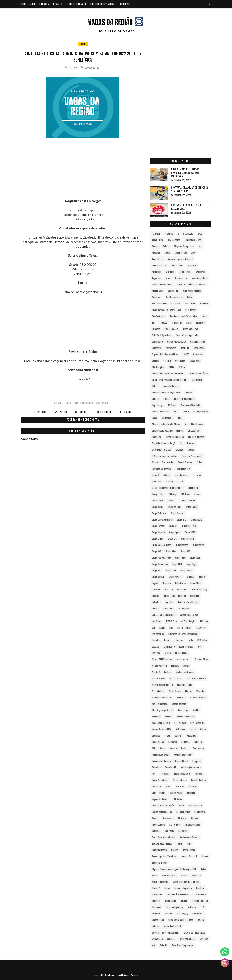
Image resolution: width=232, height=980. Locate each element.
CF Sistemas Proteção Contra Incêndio (170, 380)
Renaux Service (183, 812)
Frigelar (170, 482)
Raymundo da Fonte (161, 799)
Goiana (197, 494)
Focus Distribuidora (161, 475)
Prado (168, 787)
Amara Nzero (158, 259)
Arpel (168, 278)
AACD (200, 234)
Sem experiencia (159, 850)
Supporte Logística (183, 888)
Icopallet (156, 590)
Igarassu (169, 590)
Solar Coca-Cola (169, 876)
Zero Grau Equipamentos (183, 945)
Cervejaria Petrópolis (199, 374)
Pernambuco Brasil (161, 755)
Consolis (188, 393)
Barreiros (176, 304)
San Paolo (169, 831)
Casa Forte (180, 361)
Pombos (198, 774)
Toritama (191, 907)
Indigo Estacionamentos (175, 596)
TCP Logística (200, 895)
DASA (176, 412)
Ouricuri (179, 736)
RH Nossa (182, 818)
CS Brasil (172, 405)
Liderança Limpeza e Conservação (183, 634)
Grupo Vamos (187, 571)
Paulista (198, 742)
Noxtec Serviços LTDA (162, 729)
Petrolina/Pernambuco (191, 767)
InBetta (156, 596)
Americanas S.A (159, 266)
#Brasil (58, 403)
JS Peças (204, 621)
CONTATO (58, 4)
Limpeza (168, 640)
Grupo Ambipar (175, 507)
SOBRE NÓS (126, 4)
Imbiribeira (182, 590)
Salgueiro (156, 831)
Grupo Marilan (188, 539)
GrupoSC (190, 577)
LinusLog (180, 640)
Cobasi (155, 386)
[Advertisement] (83, 173)
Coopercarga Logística (184, 399)
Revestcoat (168, 818)
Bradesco (163, 323)
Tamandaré (157, 895)
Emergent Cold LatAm (162, 450)
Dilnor (181, 418)
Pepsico (173, 748)
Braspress (201, 323)
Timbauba (157, 907)
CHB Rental (197, 380)
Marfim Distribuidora (162, 672)
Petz (154, 774)
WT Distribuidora (188, 939)
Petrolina (156, 767)
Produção (193, 787)
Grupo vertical (176, 577)
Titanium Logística (174, 907)
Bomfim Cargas (159, 316)
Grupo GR (173, 526)
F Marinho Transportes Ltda (165, 456)
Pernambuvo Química (161, 761)
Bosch (204, 316)
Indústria (156, 602)
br (153, 323)
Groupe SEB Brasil (188, 501)
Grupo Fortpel (158, 526)
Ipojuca (155, 609)
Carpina (156, 361)
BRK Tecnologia (171, 329)
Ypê (154, 945)
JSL (154, 628)
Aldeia (167, 253)
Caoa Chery (199, 348)
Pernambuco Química (183, 755)
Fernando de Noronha (162, 469)
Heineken (167, 583)
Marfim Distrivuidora (185, 672)
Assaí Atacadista (200, 278)
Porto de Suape (180, 780)
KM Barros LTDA (184, 628)
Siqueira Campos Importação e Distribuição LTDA (174, 869)
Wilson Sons (157, 939)
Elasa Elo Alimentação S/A (164, 443)
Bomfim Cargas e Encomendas (184, 316)
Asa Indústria (181, 278)
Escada (191, 450)
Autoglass (157, 297)
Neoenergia (183, 710)
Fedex (199, 462)
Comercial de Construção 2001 (166, 393)
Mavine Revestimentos (162, 685)
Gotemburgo (158, 501)
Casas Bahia (195, 361)
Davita (186, 412)
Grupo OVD (185, 551)
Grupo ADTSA (158, 507)
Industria (195, 596)
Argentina (157, 278)
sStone (184, 876)
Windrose (171, 939)
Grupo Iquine (175, 532)
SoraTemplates (112, 975)
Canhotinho (171, 348)
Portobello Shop (198, 780)
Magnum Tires (201, 659)
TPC (202, 907)
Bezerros (204, 304)
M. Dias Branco (182, 653)
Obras (193, 729)
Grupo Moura (198, 545)
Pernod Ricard (182, 761)
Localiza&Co (169, 647)
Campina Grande (198, 342)
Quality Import (159, 793)
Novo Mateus (180, 723)
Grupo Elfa (182, 520)
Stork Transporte (160, 882)
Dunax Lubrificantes (175, 437)
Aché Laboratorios (193, 240)
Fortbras (197, 475)
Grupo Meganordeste (162, 545)
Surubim (200, 888)
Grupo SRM (177, 564)
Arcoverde (200, 272)
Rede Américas (196, 806)
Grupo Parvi (180, 558)
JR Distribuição (188, 621)
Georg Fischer (158, 494)
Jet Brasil (157, 621)
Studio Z (156, 888)
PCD (154, 748)
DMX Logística (194, 431)
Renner (155, 818)
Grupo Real (195, 558)
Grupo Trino (171, 571)
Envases (180, 450)
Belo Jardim (190, 304)
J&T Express (184, 609)
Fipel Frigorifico (183, 469)
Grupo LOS (172, 539)
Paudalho (186, 742)
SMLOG (155, 876)
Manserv (175, 666)
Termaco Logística (200, 901)
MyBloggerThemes (130, 975)
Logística (156, 653)
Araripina (170, 272)
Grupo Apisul (191, 507)
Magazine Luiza (184, 659)
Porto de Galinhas (160, 780)
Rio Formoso (175, 825)
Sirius (203, 869)
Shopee (205, 856)
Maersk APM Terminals (162, 659)
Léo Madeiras (158, 634)
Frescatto (157, 482)
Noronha (169, 717)
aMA (193, 253)
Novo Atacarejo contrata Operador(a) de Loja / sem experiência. (185, 173)
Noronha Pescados (185, 717)
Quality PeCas (176, 793)
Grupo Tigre (192, 564)
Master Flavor (176, 679)
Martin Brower (159, 679)
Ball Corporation (159, 304)
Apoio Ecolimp (177, 266)
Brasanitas (177, 323)
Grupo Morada (182, 545)
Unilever (156, 926)
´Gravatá (156, 234)
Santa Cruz (183, 831)
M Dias (168, 653)
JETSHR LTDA (171, 621)
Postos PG (157, 787)
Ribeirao (195, 818)
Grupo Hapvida (158, 532)
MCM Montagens (185, 685)
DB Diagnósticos (201, 412)
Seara (179, 844)
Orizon (167, 736)
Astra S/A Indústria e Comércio (192, 285)
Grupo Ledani (158, 539)
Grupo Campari (178, 513)
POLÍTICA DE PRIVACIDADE (103, 4)
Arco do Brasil (185, 272)
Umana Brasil (158, 920)
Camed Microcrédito (177, 342)
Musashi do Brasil (198, 698)
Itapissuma (168, 609)
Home (23, 4)
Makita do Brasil (159, 666)
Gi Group (173, 494)
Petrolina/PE (171, 767)
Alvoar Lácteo (181, 253)
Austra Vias (173, 291)
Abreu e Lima (158, 240)
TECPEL (184, 901)
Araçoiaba (157, 272)
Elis (181, 443)
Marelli (187, 666)
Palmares (173, 742)
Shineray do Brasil (189, 856)
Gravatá (171, 501)
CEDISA (182, 367)
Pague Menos (158, 742)
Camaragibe (157, 342)
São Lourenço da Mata (162, 844)
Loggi (200, 647)
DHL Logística (168, 418)
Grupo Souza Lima (160, 564)
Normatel (156, 717)
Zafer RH (164, 945)
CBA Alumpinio (158, 367)
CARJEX (186, 354)
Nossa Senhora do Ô (161, 723)
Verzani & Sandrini (172, 926)
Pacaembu (191, 736)
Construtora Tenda (161, 399)
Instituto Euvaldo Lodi (188, 602)
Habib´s (202, 577)
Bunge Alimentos (190, 329)
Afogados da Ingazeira (184, 246)
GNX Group (186, 494)
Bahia (190, 297)
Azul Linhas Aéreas (174, 297)
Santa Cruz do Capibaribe (164, 837)
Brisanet (156, 329)
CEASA (172, 367)
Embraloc (191, 443)
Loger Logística (186, 647)
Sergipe (175, 850)
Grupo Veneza (158, 577)
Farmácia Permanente (192, 456)
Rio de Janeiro (159, 825)
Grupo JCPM (190, 532)
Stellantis (197, 876)
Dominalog (157, 437)
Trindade (168, 914)
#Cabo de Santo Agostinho (79, 403)
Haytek (155, 583)
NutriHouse (181, 729)
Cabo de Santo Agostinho (187, 335)
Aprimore (192, 266)
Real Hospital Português (163, 806)
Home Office (196, 583)
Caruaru (167, 361)
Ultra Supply (182, 914)
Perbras (185, 748)
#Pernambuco (103, 403)
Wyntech (204, 939)
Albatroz (156, 253)
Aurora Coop (158, 291)
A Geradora (188, 234)
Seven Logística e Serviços (164, 856)
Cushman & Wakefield (190, 405)
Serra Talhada (189, 850)
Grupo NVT (157, 551)
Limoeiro (156, 640)
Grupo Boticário (159, 513)
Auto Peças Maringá (192, 291)
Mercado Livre (158, 691)
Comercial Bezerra (171, 386)
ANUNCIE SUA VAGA (40, 4)
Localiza (156, 647)
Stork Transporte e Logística (186, 882)
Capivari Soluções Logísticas (165, 354)
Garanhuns (193, 488)
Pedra (162, 748)
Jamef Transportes (189, 615)
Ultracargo (197, 914)
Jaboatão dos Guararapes (164, 615)
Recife (182, 806)
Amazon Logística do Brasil (180, 259)
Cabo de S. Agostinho (162, 335)
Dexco (155, 418)
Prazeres (180, 787)
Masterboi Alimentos (197, 679)
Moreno (189, 691)
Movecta (200, 691)
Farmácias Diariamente (163, 462)
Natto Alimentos (160, 704)
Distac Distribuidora (194, 424)
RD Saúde (178, 799)
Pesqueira (197, 761)
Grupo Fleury (196, 520)
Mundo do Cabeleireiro (162, 698)
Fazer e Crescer (185, 462)
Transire (156, 914)
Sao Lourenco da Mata (190, 837)
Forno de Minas (181, 475)
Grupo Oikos (171, 551)
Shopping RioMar (159, 863)
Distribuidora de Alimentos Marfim (168, 431)
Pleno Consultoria (182, 774)
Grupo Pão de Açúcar (161, 558)
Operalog (156, 736)
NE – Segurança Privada (163, 710)
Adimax (166, 246)
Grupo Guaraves (189, 526)
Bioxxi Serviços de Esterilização (166, 310)
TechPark (156, 901)
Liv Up (190, 640)
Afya (201, 246)
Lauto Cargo (201, 628)
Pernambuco (199, 748)
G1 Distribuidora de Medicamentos (168, 488)
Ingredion (169, 602)
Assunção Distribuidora (163, 285)
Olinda (203, 729)
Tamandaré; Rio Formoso (178, 895)
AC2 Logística (174, 240)
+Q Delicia (169, 234)
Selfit (189, 844)
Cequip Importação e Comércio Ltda (168, 374)
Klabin (162, 628)
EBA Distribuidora (196, 437)
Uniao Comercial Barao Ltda (181, 920)
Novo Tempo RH (197, 723)
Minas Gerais (175, 691)
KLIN (171, 628)
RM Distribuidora (193, 825)
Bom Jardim (191, 310)
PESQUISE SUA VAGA (76, 4)
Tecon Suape (171, 901)
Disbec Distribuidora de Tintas (166, 424)
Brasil (83, 44)
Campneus (157, 348)
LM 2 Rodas (202, 640)
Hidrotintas (181, 583)
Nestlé (196, 710)
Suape (167, 888)
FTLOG (180, 482)
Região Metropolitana (162, 812)
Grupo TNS (157, 571)
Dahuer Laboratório (161, 412)
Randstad (191, 793)
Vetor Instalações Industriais (166, 933)
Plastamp (165, 774)
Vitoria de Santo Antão (194, 933)
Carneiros (198, 354)
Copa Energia (158, 405)
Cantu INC (185, 348)
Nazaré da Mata (179, 704)
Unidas (201, 920)
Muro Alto (181, 698)
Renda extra (200, 812)
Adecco (155, 246)
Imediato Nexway (199, 590)
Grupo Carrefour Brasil (162, 520)
